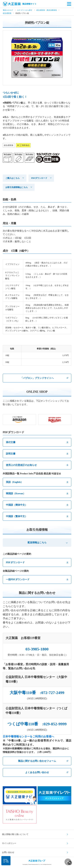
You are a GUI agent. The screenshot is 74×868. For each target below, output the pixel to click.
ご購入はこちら (13, 178)
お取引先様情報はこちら (17, 187)
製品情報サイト (20, 4)
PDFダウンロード (39, 178)
